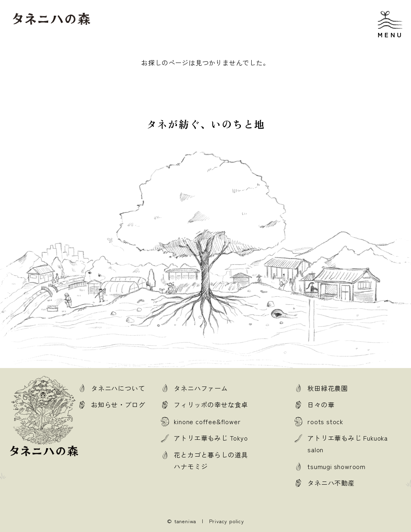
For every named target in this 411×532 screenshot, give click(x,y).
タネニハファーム (201, 388)
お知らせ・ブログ (118, 405)
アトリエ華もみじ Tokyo (211, 438)
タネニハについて (118, 388)
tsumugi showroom (337, 466)
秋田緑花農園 (328, 388)
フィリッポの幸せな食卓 (211, 405)
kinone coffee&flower (207, 421)
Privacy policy (227, 521)
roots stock (325, 421)
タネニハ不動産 (331, 483)
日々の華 (321, 405)
